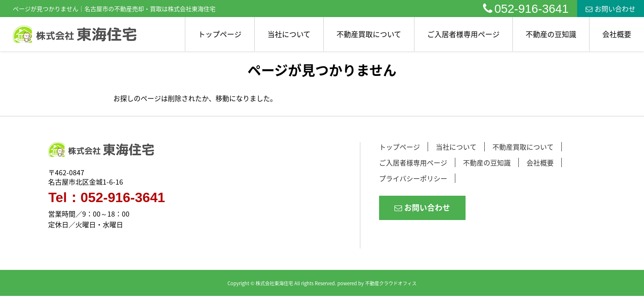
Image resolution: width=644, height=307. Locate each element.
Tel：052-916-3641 (106, 198)
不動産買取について (369, 34)
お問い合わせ (611, 9)
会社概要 (617, 34)
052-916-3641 (526, 9)
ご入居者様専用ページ (463, 34)
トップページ (220, 34)
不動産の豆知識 (551, 34)
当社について (289, 34)
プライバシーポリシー (413, 178)
